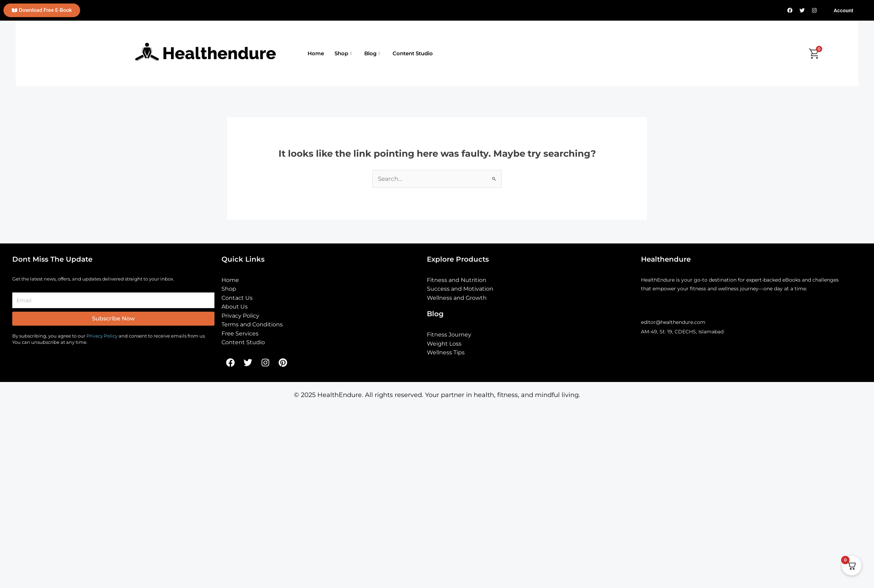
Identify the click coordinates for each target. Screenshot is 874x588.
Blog (372, 54)
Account (844, 10)
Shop (343, 54)
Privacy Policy (102, 336)
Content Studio (413, 53)
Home (316, 53)
